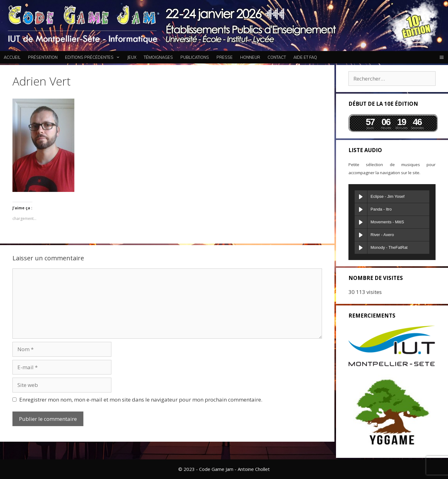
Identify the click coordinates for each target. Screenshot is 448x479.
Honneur (250, 57)
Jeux (132, 57)
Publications (195, 57)
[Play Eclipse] (361, 197)
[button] (442, 57)
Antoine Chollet (254, 469)
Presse (225, 57)
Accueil (12, 57)
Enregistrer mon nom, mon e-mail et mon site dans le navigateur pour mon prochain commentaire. (141, 400)
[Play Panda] (361, 209)
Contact (277, 57)
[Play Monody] (361, 248)
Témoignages (158, 57)
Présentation (43, 57)
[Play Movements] (361, 222)
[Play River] (361, 235)
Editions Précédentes (94, 57)
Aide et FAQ (305, 57)
